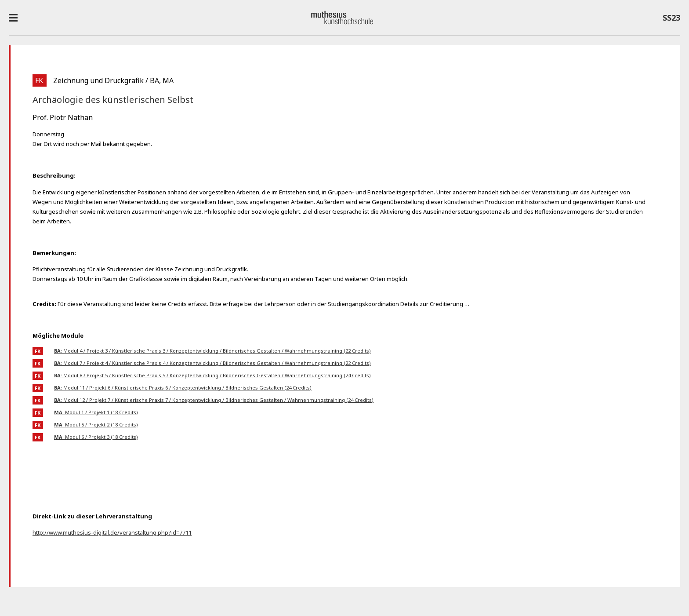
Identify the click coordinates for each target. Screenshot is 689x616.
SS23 (671, 19)
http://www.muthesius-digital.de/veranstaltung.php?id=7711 (112, 532)
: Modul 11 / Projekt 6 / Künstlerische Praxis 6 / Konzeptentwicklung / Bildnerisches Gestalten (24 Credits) (183, 388)
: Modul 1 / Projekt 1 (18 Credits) (96, 412)
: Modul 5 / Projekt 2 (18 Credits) (96, 425)
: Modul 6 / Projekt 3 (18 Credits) (96, 437)
